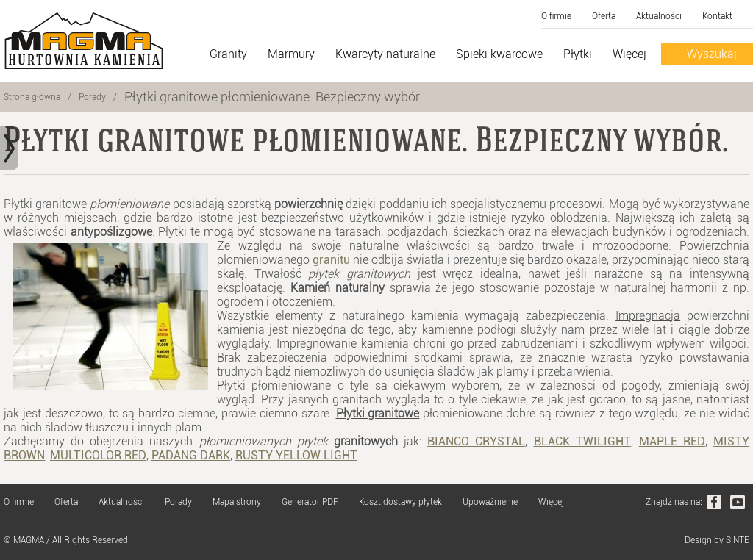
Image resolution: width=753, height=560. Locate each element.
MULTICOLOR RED (98, 455)
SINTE (738, 540)
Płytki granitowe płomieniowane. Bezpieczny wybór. (273, 97)
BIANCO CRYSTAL (476, 441)
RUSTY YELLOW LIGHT (296, 455)
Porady (92, 97)
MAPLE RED (672, 441)
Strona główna (32, 97)
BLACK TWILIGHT (582, 441)
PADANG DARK (191, 455)
